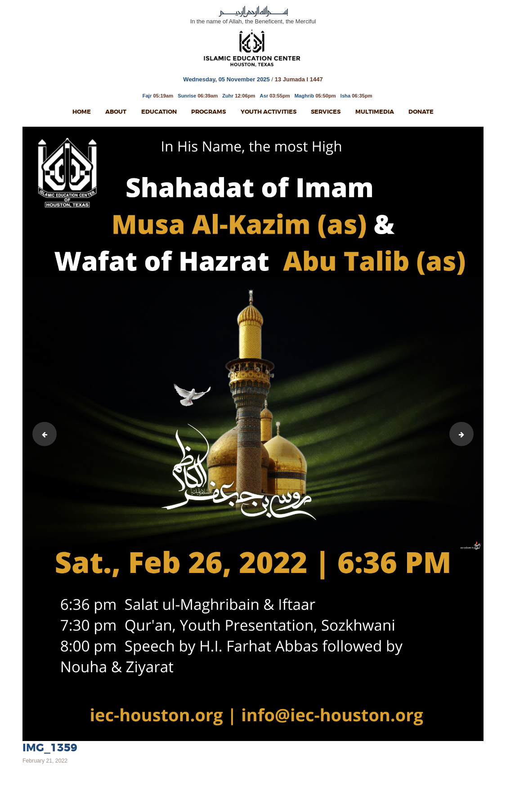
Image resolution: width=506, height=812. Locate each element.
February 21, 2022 (45, 761)
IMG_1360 (471, 434)
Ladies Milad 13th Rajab (42, 434)
